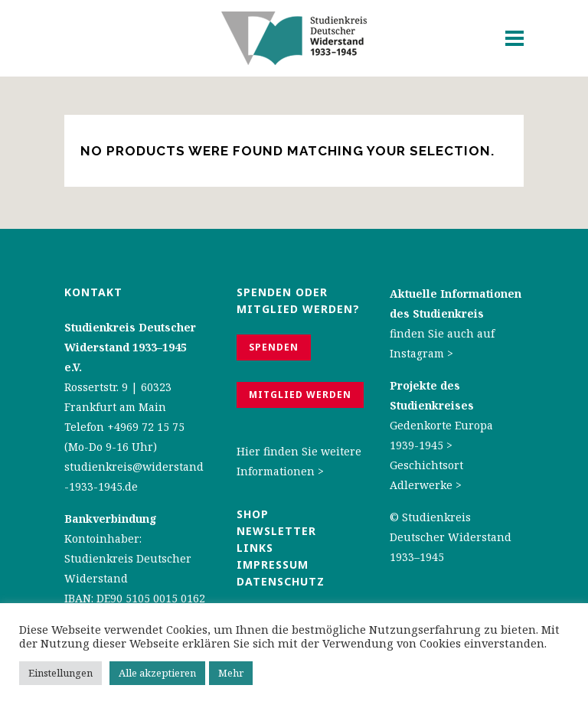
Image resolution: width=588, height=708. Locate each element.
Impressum (273, 564)
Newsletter (276, 531)
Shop (253, 514)
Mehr (231, 673)
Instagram (417, 353)
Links (257, 548)
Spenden (274, 347)
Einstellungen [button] (60, 673)
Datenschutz (281, 581)
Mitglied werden (300, 395)
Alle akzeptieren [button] (157, 673)
